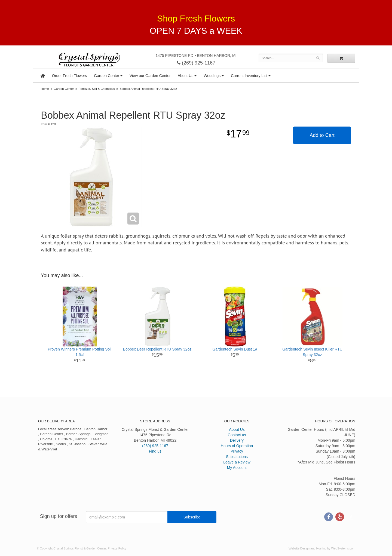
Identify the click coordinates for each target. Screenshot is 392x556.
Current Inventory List (249, 76)
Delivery (237, 440)
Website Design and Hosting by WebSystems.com (322, 548)
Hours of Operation (237, 446)
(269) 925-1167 (196, 63)
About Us (186, 76)
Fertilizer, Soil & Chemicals (97, 89)
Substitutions (237, 457)
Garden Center (107, 76)
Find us (155, 451)
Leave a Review (237, 462)
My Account (237, 468)
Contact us (237, 435)
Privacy (237, 451)
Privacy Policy (117, 548)
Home (45, 89)
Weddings (212, 76)
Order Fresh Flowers (69, 76)
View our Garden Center (150, 76)
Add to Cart (322, 135)
